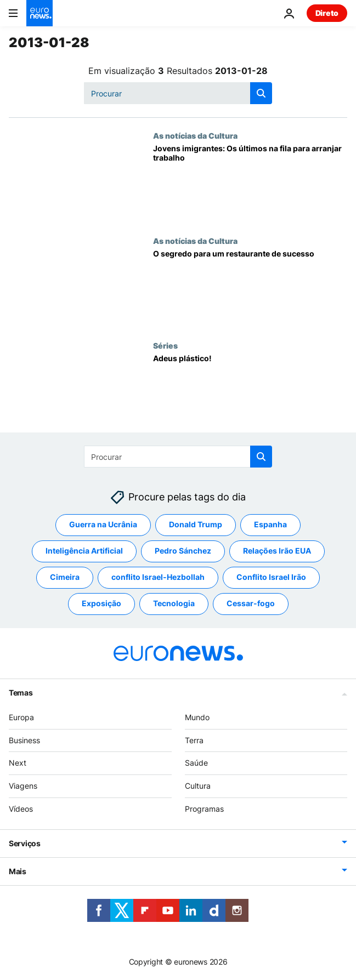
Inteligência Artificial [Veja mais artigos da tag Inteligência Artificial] (84, 551)
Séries (165, 345)
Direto (327, 13)
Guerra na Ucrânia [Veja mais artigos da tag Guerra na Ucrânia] (103, 524)
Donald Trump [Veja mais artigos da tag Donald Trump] (196, 524)
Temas (21, 693)
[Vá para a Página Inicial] (39, 13)
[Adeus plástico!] (250, 393)
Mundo (197, 717)
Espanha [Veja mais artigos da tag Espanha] (270, 524)
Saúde (196, 763)
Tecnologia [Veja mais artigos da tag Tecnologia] (174, 603)
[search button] (261, 93)
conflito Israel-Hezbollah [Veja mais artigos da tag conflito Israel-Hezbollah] (158, 577)
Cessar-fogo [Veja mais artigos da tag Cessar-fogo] (251, 603)
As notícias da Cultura (195, 135)
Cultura (198, 786)
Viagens (23, 786)
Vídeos (21, 809)
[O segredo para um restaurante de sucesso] (250, 289)
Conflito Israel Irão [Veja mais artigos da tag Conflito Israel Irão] (271, 577)
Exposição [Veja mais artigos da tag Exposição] (101, 603)
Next (18, 763)
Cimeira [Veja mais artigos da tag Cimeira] (65, 577)
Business (24, 740)
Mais (18, 871)
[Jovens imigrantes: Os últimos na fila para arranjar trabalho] (250, 183)
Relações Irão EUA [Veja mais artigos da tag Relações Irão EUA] (277, 551)
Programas (204, 809)
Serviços (25, 843)
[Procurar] (178, 93)
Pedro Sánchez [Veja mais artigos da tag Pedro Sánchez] (183, 551)
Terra (194, 740)
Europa (21, 717)
